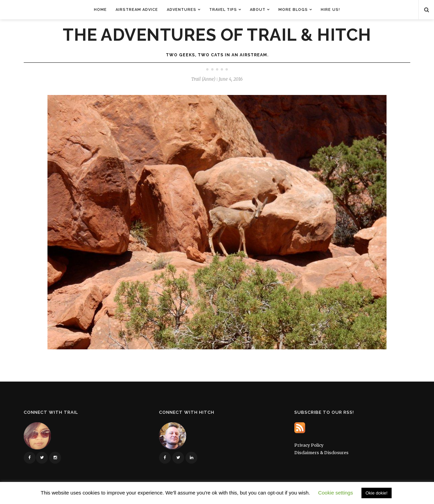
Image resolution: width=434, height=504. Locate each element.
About (258, 10)
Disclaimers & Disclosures (321, 453)
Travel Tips (223, 10)
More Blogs (293, 10)
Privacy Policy (309, 445)
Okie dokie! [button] (377, 493)
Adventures (182, 10)
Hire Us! (330, 10)
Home (100, 10)
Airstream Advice (137, 10)
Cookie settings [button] (336, 493)
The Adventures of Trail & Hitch (217, 35)
